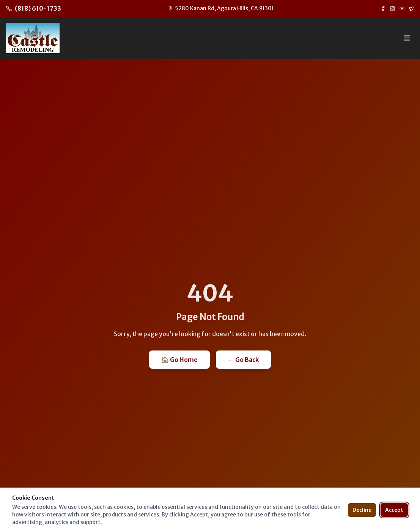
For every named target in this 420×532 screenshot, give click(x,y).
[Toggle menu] (407, 38)
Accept (394, 510)
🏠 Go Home (179, 360)
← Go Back (243, 360)
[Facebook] (383, 9)
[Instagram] (392, 9)
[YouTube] (402, 9)
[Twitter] (411, 9)
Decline (362, 510)
